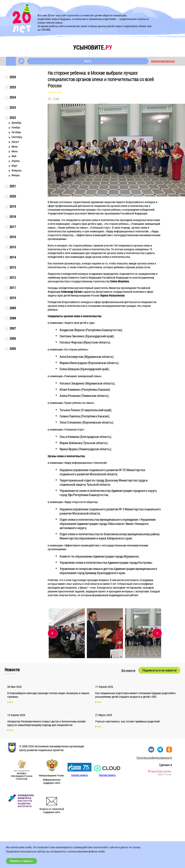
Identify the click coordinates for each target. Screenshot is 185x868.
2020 (13, 196)
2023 (13, 107)
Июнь (15, 151)
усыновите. (93, 47)
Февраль (17, 170)
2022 (13, 118)
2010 (13, 298)
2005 (13, 349)
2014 (13, 257)
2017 (13, 227)
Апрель (16, 161)
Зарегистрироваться (163, 61)
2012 (13, 277)
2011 (13, 288)
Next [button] (157, 633)
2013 (13, 267)
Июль (15, 146)
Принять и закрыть (21, 861)
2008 (13, 318)
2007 (13, 328)
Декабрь (16, 123)
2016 (13, 237)
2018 (13, 217)
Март (15, 166)
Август (15, 142)
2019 (13, 206)
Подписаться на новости (159, 670)
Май (14, 156)
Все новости (128, 670)
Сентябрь (17, 137)
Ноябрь (16, 127)
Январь (16, 175)
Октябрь (16, 132)
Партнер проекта (107, 775)
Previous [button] (53, 633)
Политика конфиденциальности (154, 758)
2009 (13, 308)
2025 (13, 87)
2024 (13, 97)
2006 (13, 338)
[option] (67, 633)
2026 (13, 77)
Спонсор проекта (79, 775)
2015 (13, 247)
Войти (88, 61)
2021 (13, 186)
